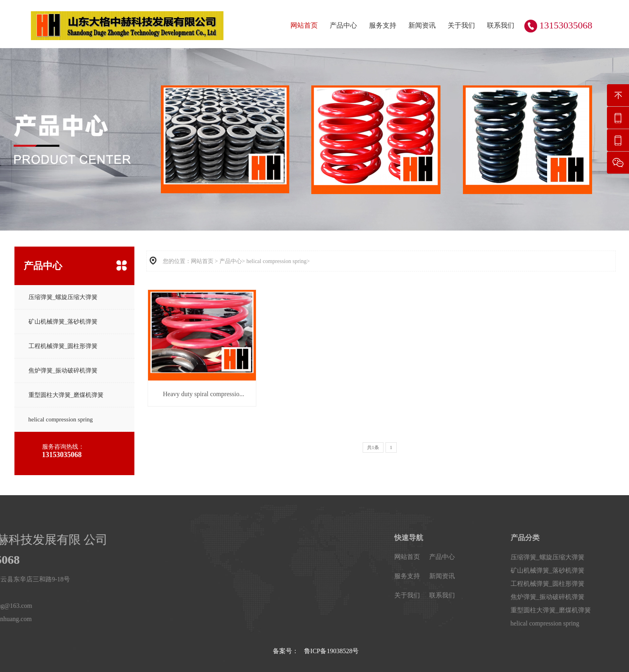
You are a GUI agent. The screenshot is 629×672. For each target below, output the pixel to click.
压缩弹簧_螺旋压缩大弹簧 (63, 297)
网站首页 (304, 25)
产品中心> (232, 261)
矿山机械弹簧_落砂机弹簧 (63, 322)
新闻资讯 (422, 25)
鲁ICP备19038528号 (332, 651)
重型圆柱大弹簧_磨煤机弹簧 (66, 395)
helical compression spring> (278, 261)
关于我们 (461, 25)
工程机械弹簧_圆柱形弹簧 (63, 346)
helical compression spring (61, 419)
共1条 (373, 447)
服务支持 (383, 25)
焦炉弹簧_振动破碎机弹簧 (63, 370)
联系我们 (501, 25)
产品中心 (343, 25)
